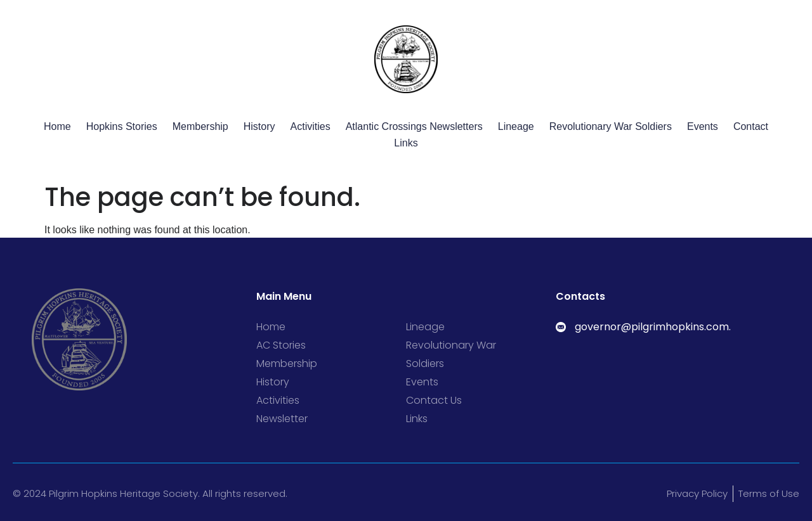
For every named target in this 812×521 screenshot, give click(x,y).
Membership (200, 126)
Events (703, 126)
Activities (311, 126)
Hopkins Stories (122, 126)
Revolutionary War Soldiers (611, 126)
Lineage (516, 126)
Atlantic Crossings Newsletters (414, 126)
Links (406, 143)
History (259, 126)
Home (57, 126)
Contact (751, 126)
